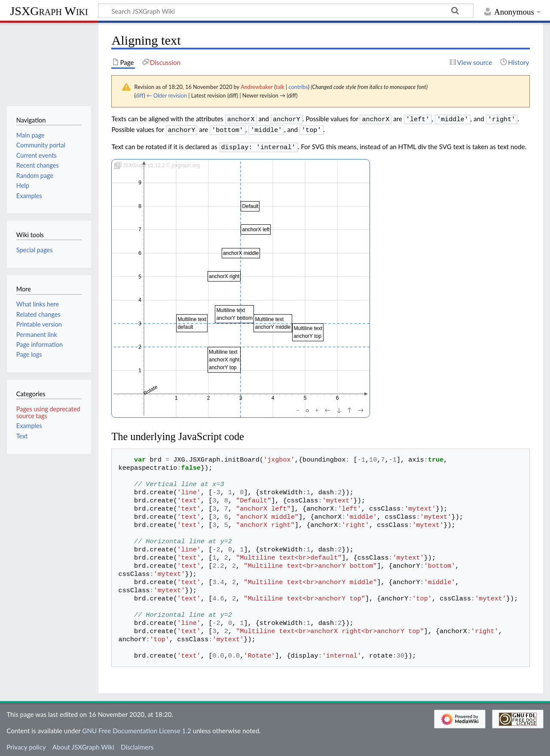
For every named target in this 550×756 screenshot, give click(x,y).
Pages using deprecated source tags (48, 412)
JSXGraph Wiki (49, 11)
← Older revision (167, 95)
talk (280, 87)
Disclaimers (137, 744)
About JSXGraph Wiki (83, 744)
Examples (29, 426)
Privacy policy (26, 744)
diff (139, 95)
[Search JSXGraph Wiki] (286, 11)
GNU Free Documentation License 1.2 (136, 728)
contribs (298, 87)
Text (22, 436)
